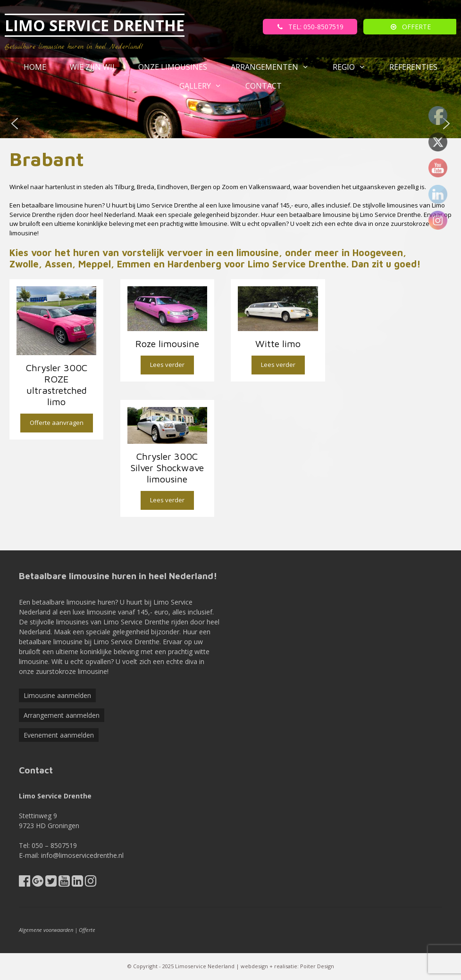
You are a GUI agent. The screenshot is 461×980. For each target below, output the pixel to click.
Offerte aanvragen (57, 423)
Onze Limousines (173, 67)
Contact (264, 86)
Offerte (87, 930)
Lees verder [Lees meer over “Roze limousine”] (167, 365)
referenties (413, 67)
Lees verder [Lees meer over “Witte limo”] (278, 365)
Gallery (206, 86)
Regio (355, 67)
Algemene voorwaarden (46, 930)
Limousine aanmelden (57, 695)
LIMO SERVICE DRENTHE (95, 25)
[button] (15, 124)
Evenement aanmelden (59, 735)
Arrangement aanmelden (62, 715)
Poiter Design (317, 966)
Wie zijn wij (92, 67)
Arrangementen (276, 67)
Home (35, 67)
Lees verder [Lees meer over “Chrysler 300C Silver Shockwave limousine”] (167, 500)
